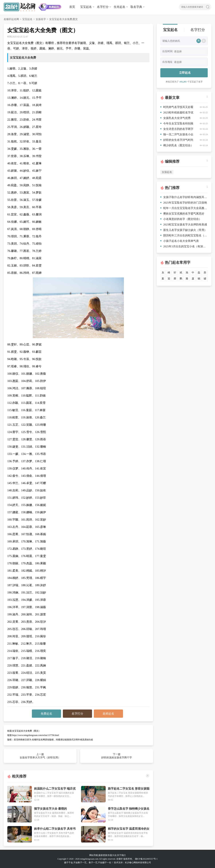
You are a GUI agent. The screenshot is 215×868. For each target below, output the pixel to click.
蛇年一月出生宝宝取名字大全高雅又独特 (184, 208)
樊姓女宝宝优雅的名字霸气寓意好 (182, 214)
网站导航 (94, 855)
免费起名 (46, 714)
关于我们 (121, 855)
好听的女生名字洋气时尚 (177, 140)
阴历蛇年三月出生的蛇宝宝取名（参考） (184, 235)
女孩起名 (167, 172)
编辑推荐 (172, 161)
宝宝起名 (86, 7)
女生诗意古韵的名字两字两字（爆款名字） (177, 130)
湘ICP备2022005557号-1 (146, 859)
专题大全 (112, 855)
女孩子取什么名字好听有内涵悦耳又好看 (184, 197)
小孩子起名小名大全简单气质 (180, 241)
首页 (72, 7)
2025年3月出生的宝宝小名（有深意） (184, 246)
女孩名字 (41, 19)
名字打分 (103, 7)
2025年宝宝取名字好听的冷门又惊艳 (184, 203)
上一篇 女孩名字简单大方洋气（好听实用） (40, 756)
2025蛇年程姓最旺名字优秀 (177, 113)
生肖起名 (120, 7)
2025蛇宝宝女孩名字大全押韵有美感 (184, 225)
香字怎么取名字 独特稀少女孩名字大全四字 (129, 809)
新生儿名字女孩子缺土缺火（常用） (184, 230)
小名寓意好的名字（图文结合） (181, 219)
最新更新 (103, 855)
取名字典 (136, 7)
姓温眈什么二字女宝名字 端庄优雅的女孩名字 (55, 789)
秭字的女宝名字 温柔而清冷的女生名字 (129, 829)
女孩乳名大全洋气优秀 (175, 118)
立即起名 (185, 73)
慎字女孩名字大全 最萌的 (50, 809)
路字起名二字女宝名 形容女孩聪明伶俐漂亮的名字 (129, 789)
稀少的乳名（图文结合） (177, 145)
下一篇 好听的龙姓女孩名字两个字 (117, 756)
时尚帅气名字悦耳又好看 (177, 107)
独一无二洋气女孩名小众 (177, 134)
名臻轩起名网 (11, 19)
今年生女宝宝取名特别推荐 (177, 124)
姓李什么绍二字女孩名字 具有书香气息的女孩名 (55, 829)
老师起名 (108, 714)
